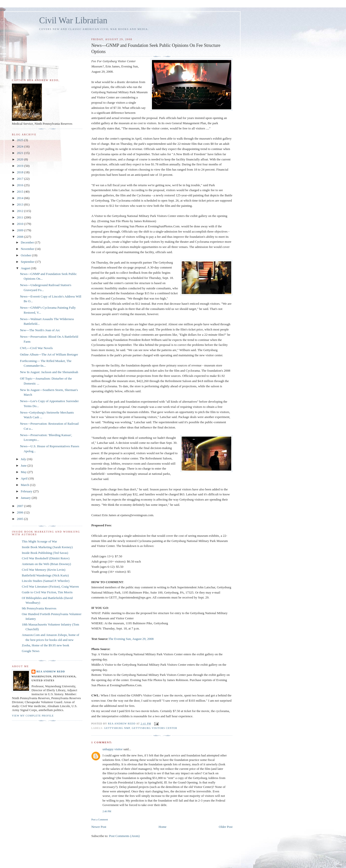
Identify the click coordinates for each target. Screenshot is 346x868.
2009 (20, 230)
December (28, 242)
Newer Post (99, 827)
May (24, 472)
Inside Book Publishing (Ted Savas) (45, 553)
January (26, 498)
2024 (20, 146)
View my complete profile (33, 716)
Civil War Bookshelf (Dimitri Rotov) (46, 558)
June (24, 465)
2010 (20, 224)
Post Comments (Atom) (124, 836)
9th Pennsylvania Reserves (39, 608)
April (25, 478)
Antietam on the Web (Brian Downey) (46, 564)
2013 (20, 204)
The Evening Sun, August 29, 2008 (131, 639)
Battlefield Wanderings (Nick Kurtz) (45, 575)
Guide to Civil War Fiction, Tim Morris (47, 592)
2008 (20, 237)
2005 (20, 519)
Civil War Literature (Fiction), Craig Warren (50, 586)
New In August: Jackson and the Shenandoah (49, 372)
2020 (20, 159)
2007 (20, 506)
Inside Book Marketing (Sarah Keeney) (47, 547)
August (26, 268)
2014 (20, 198)
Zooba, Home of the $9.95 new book (45, 645)
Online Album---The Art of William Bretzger (49, 354)
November (28, 249)
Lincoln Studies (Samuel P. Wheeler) (46, 581)
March (25, 485)
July (24, 459)
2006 (20, 512)
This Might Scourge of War (39, 541)
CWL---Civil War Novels (36, 348)
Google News (31, 651)
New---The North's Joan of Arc (40, 330)
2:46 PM (107, 811)
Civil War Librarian (73, 20)
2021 (20, 153)
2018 (20, 172)
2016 (20, 185)
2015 (20, 192)
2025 (20, 140)
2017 (20, 179)
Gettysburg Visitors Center (155, 728)
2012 (20, 211)
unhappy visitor (112, 749)
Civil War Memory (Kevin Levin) (44, 570)
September (28, 262)
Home (163, 827)
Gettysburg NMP (117, 728)
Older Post (226, 827)
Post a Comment (100, 820)
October (26, 255)
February (27, 491)
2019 (20, 166)
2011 (20, 217)
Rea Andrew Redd (51, 672)
